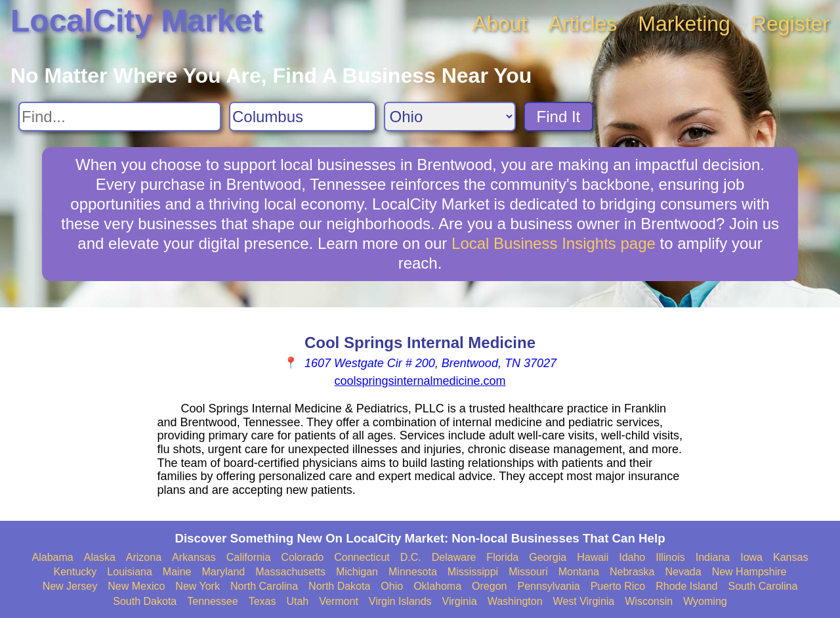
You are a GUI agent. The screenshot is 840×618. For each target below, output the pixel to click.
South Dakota (145, 601)
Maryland (223, 572)
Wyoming (705, 601)
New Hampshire (749, 572)
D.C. (411, 557)
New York (198, 586)
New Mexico (136, 586)
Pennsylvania (548, 586)
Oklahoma (437, 586)
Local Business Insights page (554, 243)
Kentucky (75, 572)
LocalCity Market (136, 21)
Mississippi (473, 572)
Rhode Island (686, 586)
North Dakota (339, 586)
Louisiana (130, 572)
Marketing (684, 24)
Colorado (302, 557)
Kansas (790, 557)
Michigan (357, 572)
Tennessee (212, 601)
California (249, 557)
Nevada (683, 572)
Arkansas (194, 557)
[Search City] (303, 117)
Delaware (454, 557)
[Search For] (120, 117)
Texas (262, 601)
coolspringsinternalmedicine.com (420, 381)
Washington (515, 601)
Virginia (460, 601)
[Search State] (450, 117)
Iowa (751, 557)
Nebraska (632, 572)
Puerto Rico (618, 586)
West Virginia (584, 601)
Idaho (632, 557)
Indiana (713, 557)
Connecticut (362, 557)
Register (790, 24)
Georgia (548, 557)
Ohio (392, 586)
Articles (582, 24)
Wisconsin (649, 601)
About (500, 24)
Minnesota (413, 572)
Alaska (100, 557)
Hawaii (593, 557)
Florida (502, 557)
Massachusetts (290, 572)
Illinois (670, 557)
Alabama (53, 557)
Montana (579, 572)
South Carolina (763, 586)
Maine (177, 572)
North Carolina (264, 586)
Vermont (339, 601)
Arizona (144, 557)
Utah (297, 601)
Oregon (489, 586)
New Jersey (70, 586)
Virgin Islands (400, 601)
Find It (559, 117)
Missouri (528, 572)
